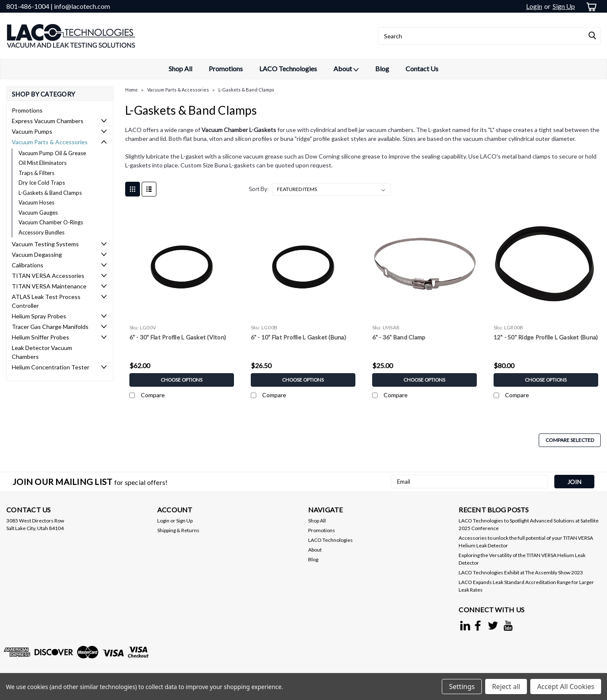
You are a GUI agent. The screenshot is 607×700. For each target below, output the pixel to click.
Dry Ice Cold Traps (42, 183)
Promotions (226, 69)
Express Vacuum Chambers (48, 121)
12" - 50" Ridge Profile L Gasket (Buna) (546, 337)
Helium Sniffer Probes (40, 337)
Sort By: (259, 189)
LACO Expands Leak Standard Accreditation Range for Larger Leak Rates (526, 586)
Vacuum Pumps (32, 131)
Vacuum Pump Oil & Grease (52, 153)
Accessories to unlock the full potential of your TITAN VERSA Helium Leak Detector (526, 542)
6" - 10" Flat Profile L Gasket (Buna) (298, 337)
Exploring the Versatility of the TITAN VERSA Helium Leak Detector (522, 559)
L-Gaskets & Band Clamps (50, 193)
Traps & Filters (36, 173)
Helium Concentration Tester (51, 367)
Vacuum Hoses (36, 202)
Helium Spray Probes (39, 316)
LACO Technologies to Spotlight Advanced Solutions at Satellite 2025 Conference (529, 524)
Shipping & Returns (178, 530)
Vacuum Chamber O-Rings (51, 222)
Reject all (506, 687)
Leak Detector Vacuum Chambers (42, 352)
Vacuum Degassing (37, 254)
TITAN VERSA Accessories (48, 276)
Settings (462, 687)
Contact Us (422, 69)
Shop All (180, 69)
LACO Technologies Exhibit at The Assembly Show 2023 (521, 572)
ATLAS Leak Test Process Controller (46, 301)
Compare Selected (570, 440)
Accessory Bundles (42, 232)
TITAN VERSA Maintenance (49, 286)
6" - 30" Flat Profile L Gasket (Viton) (178, 337)
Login (534, 6)
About (346, 69)
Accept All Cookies (566, 687)
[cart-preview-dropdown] (590, 7)
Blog (382, 69)
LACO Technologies (288, 69)
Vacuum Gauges (38, 213)
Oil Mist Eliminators (43, 163)
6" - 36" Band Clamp (399, 337)
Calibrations (28, 265)
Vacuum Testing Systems (45, 244)
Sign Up (564, 6)
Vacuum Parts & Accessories (50, 142)
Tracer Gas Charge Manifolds (50, 327)
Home (132, 90)
